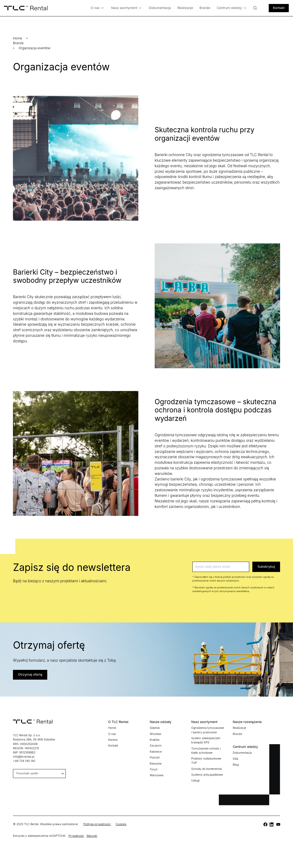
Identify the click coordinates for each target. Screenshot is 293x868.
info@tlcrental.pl (24, 757)
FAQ (236, 759)
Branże (205, 8)
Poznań (155, 758)
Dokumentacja (160, 8)
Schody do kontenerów (207, 769)
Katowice (156, 752)
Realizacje (185, 8)
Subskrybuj (266, 567)
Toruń (153, 769)
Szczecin (156, 746)
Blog (236, 765)
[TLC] (265, 824)
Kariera (113, 740)
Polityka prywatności (97, 824)
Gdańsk (155, 728)
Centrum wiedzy (231, 8)
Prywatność (76, 836)
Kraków (155, 740)
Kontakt (279, 8)
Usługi (195, 781)
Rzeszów (156, 764)
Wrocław (155, 734)
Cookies (121, 824)
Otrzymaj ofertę (30, 674)
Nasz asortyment (126, 8)
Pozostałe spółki (40, 773)
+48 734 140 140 (24, 761)
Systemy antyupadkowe (207, 775)
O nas (97, 8)
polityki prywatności (234, 577)
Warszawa (157, 775)
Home (17, 38)
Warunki (92, 836)
